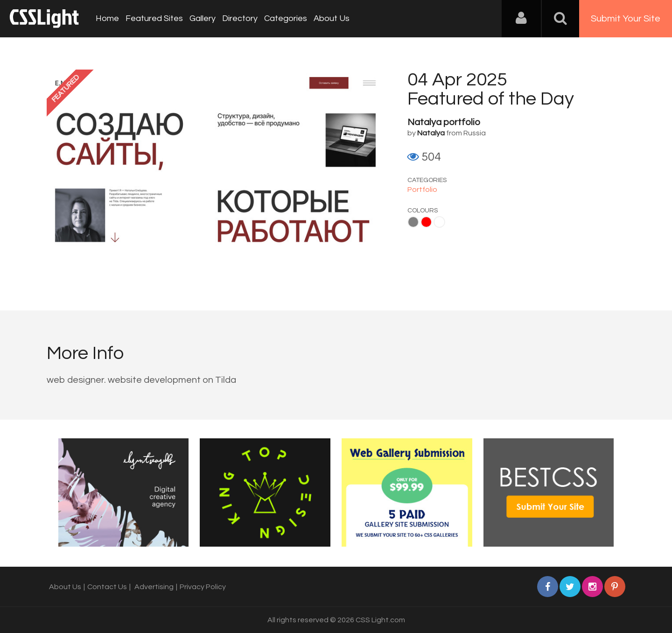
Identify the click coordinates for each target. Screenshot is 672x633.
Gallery (203, 18)
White (439, 222)
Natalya (431, 133)
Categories (286, 18)
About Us (332, 18)
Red (426, 222)
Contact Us (107, 587)
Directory (240, 18)
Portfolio (422, 190)
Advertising (154, 587)
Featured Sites (154, 18)
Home (107, 18)
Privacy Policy (203, 587)
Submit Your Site (626, 19)
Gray (413, 222)
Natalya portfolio (444, 122)
